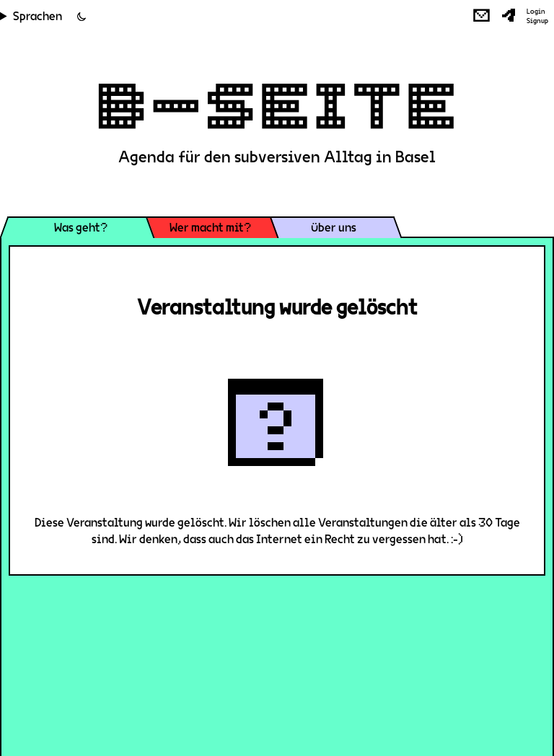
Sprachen (38, 16)
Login (536, 12)
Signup (537, 21)
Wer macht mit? (210, 228)
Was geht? (81, 228)
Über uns (334, 228)
